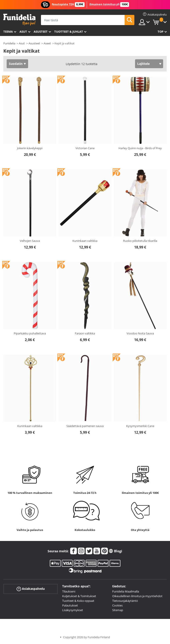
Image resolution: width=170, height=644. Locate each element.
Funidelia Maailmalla (126, 591)
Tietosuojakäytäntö (125, 601)
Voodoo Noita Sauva (140, 333)
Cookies (117, 605)
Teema (8, 32)
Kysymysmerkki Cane (140, 426)
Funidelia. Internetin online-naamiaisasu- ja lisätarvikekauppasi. (19, 20)
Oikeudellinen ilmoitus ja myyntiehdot (137, 596)
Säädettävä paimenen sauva (85, 426)
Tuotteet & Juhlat (69, 32)
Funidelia (9, 43)
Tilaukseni (69, 591)
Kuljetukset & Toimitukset (79, 596)
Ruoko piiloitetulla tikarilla (140, 241)
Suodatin (16, 64)
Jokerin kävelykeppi (30, 148)
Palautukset (70, 605)
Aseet (47, 43)
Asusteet (41, 32)
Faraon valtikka (85, 333)
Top (160, 32)
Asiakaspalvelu (31, 589)
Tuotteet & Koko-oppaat (78, 601)
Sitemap (118, 610)
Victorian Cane (85, 148)
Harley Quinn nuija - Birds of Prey (140, 148)
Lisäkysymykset (73, 610)
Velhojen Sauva (30, 241)
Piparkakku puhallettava (30, 333)
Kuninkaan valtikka (85, 241)
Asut (23, 32)
